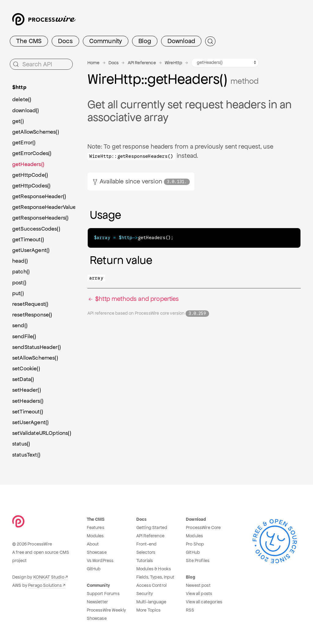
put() (18, 293)
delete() (22, 99)
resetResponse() (32, 315)
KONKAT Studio (49, 577)
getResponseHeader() (39, 196)
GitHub (94, 569)
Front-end (146, 544)
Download (181, 41)
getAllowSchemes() (36, 132)
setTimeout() (28, 412)
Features (96, 527)
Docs (65, 41)
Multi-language (151, 602)
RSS (190, 610)
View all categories (204, 602)
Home (94, 63)
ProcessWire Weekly (107, 610)
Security (145, 594)
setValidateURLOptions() (42, 433)
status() (21, 444)
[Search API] (41, 64)
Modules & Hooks (154, 569)
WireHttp (173, 63)
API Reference (142, 63)
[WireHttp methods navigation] (225, 63)
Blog (145, 41)
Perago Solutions (45, 585)
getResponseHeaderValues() (44, 207)
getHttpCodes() (31, 186)
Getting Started (152, 527)
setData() (23, 379)
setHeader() (27, 390)
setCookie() (26, 368)
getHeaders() (28, 164)
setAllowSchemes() (35, 358)
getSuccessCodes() (36, 229)
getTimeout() (28, 239)
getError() (24, 142)
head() (20, 261)
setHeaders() (28, 401)
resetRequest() (30, 304)
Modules (95, 536)
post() (19, 283)
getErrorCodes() (32, 153)
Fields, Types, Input (155, 577)
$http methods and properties (133, 298)
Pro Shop (195, 544)
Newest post (198, 585)
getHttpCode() (30, 175)
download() (26, 110)
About (93, 544)
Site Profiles (198, 561)
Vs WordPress (100, 561)
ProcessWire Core (203, 527)
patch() (21, 272)
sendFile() (24, 336)
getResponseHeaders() (40, 218)
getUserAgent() (31, 250)
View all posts (199, 594)
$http (19, 87)
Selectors (146, 552)
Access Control (151, 585)
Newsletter (98, 602)
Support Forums (103, 594)
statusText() (26, 455)
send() (20, 325)
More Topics (149, 610)
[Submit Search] (210, 41)
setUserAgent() (30, 422)
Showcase (97, 552)
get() (18, 121)
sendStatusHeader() (37, 347)
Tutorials (145, 561)
